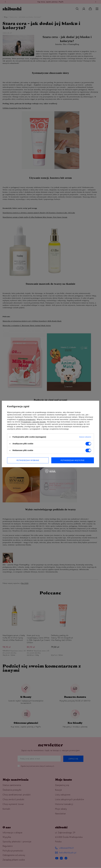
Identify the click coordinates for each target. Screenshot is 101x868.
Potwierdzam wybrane (28, 460)
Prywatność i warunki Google (33, 422)
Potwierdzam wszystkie (73, 460)
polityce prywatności (27, 419)
